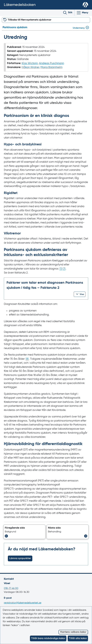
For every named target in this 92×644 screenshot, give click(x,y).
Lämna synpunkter (20, 558)
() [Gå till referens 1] (61, 269)
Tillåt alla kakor (78, 638)
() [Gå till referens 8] (27, 359)
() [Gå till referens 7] (64, 269)
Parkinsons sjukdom (15, 27)
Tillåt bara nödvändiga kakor (48, 638)
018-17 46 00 (11, 588)
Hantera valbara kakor (73, 632)
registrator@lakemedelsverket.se (23, 603)
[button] (80, 294)
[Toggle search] (68, 13)
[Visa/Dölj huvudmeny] (82, 13)
